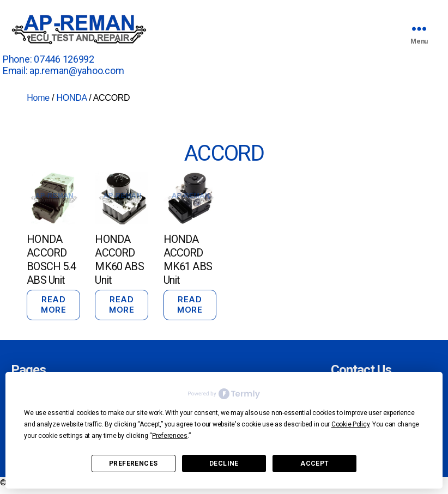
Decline (224, 463)
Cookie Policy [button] (350, 424)
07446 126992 (64, 59)
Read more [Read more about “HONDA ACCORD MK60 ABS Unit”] (122, 304)
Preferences (133, 463)
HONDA (71, 98)
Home (38, 98)
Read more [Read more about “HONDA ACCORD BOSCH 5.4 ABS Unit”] (53, 304)
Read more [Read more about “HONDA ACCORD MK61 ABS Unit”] (190, 304)
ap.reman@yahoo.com (77, 71)
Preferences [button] (170, 436)
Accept (314, 463)
